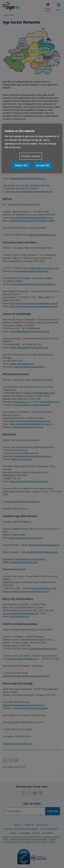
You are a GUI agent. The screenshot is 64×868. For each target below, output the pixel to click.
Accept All (43, 165)
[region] (32, 149)
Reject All (21, 165)
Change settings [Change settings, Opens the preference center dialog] (31, 156)
